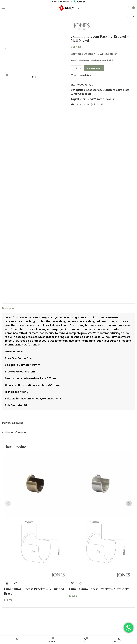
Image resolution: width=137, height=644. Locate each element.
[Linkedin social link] (95, 105)
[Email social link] (88, 105)
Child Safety (78, 630)
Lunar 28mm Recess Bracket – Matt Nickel (100, 533)
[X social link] (84, 105)
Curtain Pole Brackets (116, 90)
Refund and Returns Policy (18, 636)
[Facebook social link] (81, 105)
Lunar (82, 99)
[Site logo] (68, 7)
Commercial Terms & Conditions (22, 625)
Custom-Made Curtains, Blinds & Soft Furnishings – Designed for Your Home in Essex (102, 615)
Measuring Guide (81, 625)
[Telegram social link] (102, 105)
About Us (76, 603)
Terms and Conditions (16, 630)
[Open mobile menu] (4, 8)
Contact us (78, 608)
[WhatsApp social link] (99, 105)
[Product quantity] (76, 68)
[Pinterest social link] (92, 105)
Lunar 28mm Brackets (100, 99)
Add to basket (94, 68)
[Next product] (133, 17)
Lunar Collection (81, 94)
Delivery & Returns (82, 636)
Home (74, 597)
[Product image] (36, 491)
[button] (8, 527)
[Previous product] (128, 17)
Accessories (93, 90)
